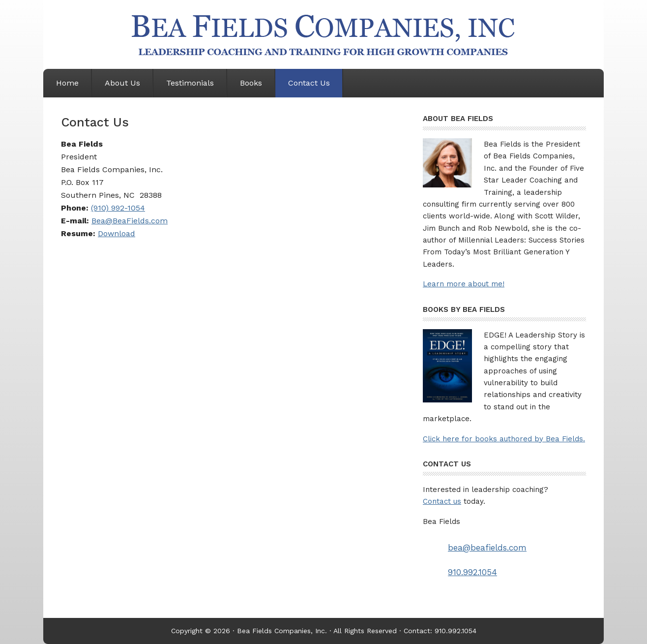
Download (117, 233)
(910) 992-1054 (118, 208)
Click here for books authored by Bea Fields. (504, 439)
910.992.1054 (472, 572)
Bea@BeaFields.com (130, 221)
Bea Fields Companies (323, 34)
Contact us (442, 501)
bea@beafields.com (487, 548)
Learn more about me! (464, 284)
